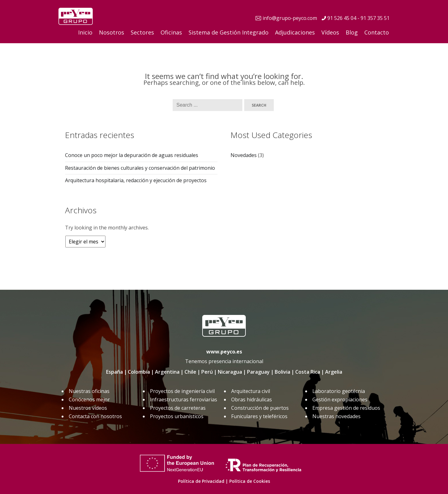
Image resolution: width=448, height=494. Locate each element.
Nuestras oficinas (89, 391)
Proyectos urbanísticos (177, 416)
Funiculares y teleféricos (259, 416)
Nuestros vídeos (88, 408)
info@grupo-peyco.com (290, 18)
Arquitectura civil (251, 391)
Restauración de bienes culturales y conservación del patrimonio (140, 168)
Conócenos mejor (89, 399)
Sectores (142, 32)
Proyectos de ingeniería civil (182, 391)
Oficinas (171, 32)
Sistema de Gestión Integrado (229, 32)
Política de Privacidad (201, 481)
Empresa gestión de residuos (346, 408)
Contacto (377, 32)
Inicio (85, 32)
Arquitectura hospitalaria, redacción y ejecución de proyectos (136, 180)
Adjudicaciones (295, 32)
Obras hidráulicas (252, 399)
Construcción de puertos (260, 408)
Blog (352, 32)
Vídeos (330, 32)
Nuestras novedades (336, 416)
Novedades (244, 155)
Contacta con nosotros (95, 416)
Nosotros (112, 32)
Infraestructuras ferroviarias (184, 399)
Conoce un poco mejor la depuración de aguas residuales (132, 155)
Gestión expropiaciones (340, 399)
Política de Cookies (250, 481)
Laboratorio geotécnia (339, 391)
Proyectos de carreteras (178, 408)
